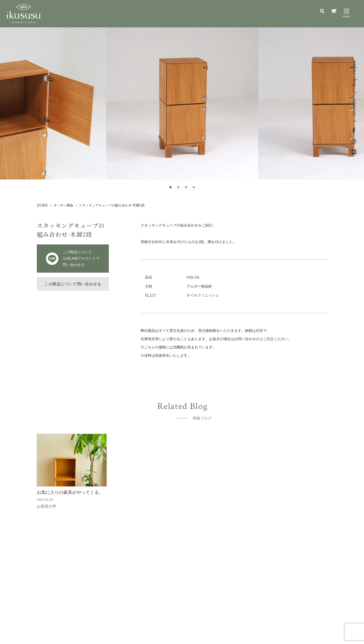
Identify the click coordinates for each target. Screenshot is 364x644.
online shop (355, 74)
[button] (171, 187)
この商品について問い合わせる (73, 284)
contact (355, 108)
